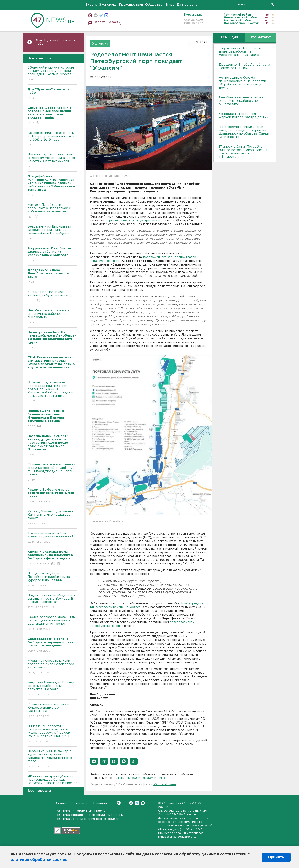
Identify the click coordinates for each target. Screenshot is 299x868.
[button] (94, 761)
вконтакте (96, 15)
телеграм (101, 15)
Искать (272, 4)
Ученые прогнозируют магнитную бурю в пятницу (52, 297)
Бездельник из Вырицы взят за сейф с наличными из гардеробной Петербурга (52, 233)
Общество (154, 5)
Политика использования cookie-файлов (87, 819)
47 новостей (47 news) (178, 803)
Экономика (108, 5)
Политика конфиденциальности (80, 811)
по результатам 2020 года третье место (135, 220)
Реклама (100, 803)
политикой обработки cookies (37, 860)
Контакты (80, 803)
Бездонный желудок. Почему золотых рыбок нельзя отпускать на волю (52, 689)
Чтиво (170, 5)
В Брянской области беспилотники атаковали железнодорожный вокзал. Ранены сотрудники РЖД (52, 734)
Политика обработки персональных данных (90, 815)
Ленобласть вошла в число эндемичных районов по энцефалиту (52, 317)
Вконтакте (119, 803)
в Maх (161, 778)
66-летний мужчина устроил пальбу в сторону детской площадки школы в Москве (52, 74)
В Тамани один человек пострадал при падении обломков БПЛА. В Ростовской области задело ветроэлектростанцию (52, 392)
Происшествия (131, 5)
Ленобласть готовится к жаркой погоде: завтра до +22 (244, 116)
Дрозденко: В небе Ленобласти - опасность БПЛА (244, 66)
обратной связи (164, 784)
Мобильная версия (90, 15)
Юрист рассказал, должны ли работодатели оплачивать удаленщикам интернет (52, 623)
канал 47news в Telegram (136, 778)
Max (143, 803)
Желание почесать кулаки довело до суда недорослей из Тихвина (52, 667)
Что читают (260, 37)
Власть (91, 5)
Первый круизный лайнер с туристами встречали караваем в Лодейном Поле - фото (52, 759)
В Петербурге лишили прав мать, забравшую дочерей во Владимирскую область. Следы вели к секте (244, 132)
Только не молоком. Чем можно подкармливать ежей (52, 538)
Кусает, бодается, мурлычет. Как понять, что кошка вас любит (52, 518)
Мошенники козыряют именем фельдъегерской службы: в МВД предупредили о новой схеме (52, 472)
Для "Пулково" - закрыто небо (56, 42)
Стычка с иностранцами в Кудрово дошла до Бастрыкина (52, 711)
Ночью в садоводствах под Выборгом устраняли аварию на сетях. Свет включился (52, 161)
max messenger (106, 15)
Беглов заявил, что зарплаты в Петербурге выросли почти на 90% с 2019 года (52, 139)
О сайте (61, 803)
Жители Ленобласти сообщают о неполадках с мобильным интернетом (52, 211)
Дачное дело (187, 5)
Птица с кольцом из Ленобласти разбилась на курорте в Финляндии (52, 580)
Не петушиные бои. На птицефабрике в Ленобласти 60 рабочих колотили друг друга (242, 83)
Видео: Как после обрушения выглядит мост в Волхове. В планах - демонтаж (52, 602)
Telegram (137, 803)
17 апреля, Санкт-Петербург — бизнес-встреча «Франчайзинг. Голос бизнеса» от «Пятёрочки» (244, 152)
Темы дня (229, 37)
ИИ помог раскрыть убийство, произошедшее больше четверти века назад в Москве (52, 783)
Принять (276, 857)
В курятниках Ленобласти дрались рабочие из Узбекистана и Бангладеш (240, 52)
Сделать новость (107, 22)
